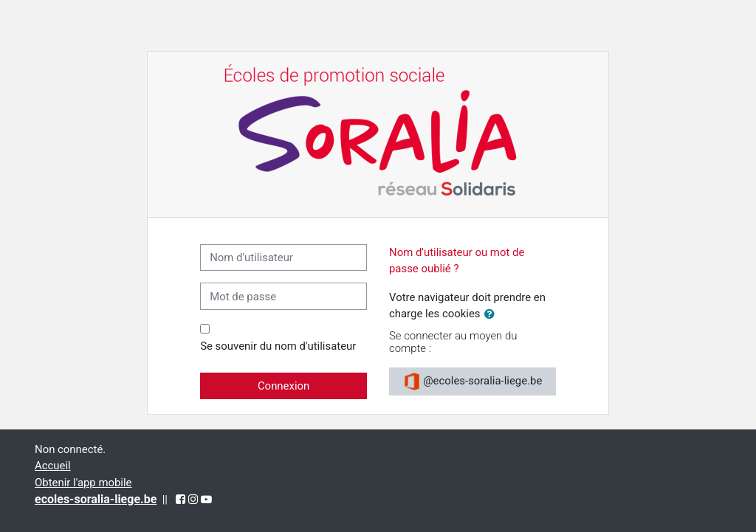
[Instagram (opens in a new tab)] (193, 500)
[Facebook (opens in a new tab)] (181, 500)
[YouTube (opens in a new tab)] (206, 500)
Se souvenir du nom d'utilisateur (278, 346)
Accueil (53, 466)
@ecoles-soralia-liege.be (473, 381)
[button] (492, 314)
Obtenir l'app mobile (83, 483)
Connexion (283, 386)
